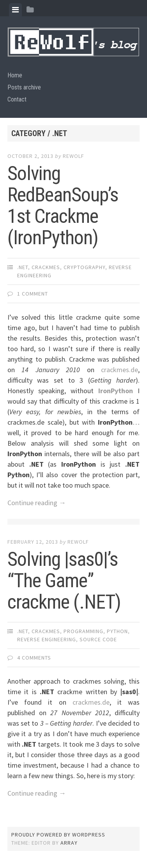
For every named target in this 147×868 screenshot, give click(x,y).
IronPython (116, 391)
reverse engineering (47, 639)
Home (15, 75)
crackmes (46, 267)
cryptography (84, 267)
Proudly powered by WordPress (58, 835)
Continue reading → (37, 503)
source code (98, 639)
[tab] (15, 10)
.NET (23, 267)
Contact (17, 99)
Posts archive (24, 87)
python (117, 631)
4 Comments (34, 658)
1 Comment (33, 294)
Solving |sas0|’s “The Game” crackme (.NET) (64, 581)
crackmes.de (120, 370)
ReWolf (73, 156)
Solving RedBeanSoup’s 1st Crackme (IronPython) (63, 206)
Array (69, 843)
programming (83, 631)
